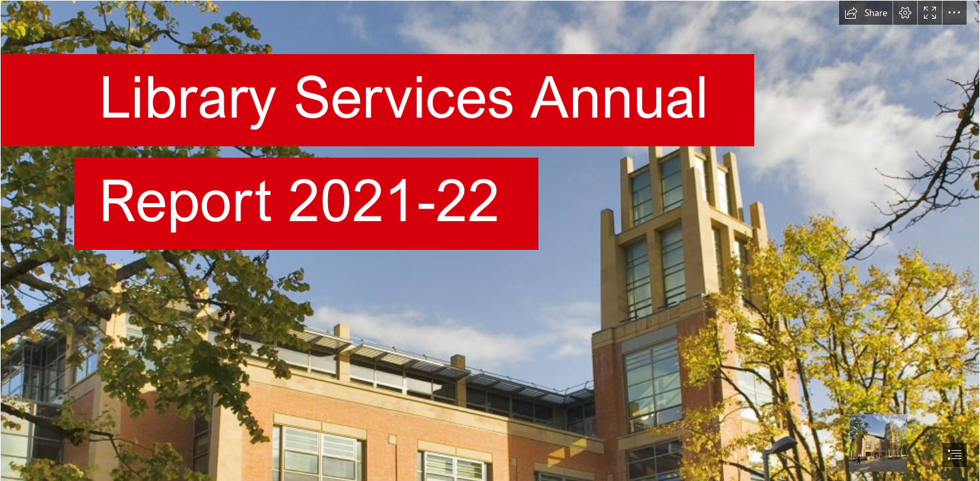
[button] (866, 13)
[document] (490, 240)
